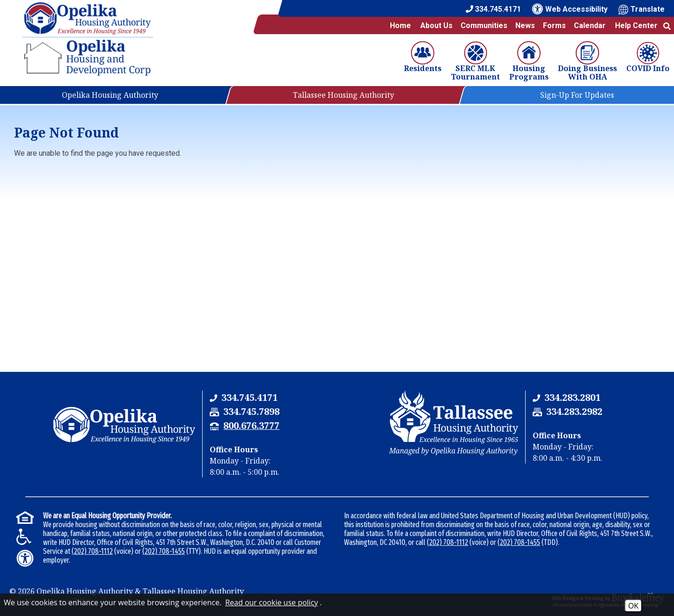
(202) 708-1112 (92, 551)
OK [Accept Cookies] (633, 606)
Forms (555, 25)
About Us (437, 25)
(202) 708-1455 (164, 551)
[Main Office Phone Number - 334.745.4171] (493, 9)
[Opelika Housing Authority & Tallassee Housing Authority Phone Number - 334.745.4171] (249, 397)
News (526, 25)
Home (401, 25)
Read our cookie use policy (271, 602)
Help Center (637, 25)
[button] (667, 25)
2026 (26, 591)
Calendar (590, 25)
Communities (484, 25)
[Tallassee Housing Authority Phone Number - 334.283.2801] (572, 397)
